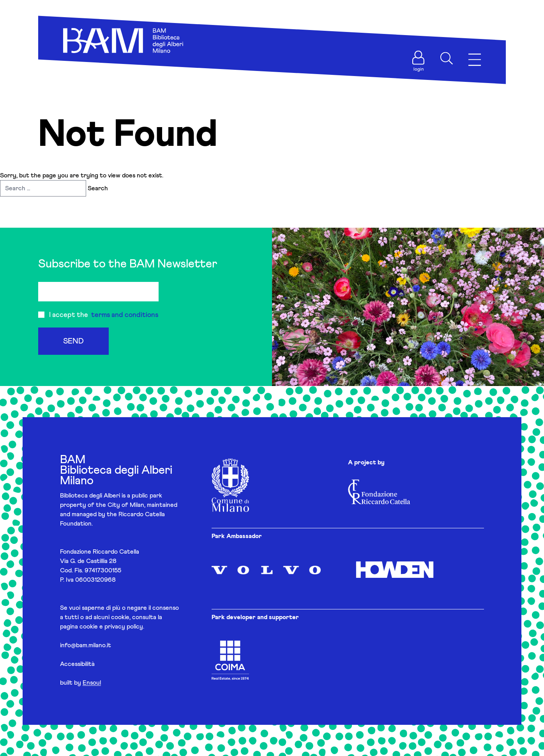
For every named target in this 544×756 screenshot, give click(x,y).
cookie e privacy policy (111, 627)
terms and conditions (125, 315)
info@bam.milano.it (86, 645)
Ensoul (92, 683)
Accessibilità (77, 664)
